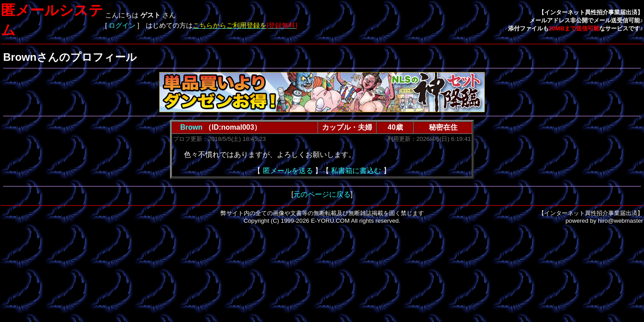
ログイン (122, 25)
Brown (191, 127)
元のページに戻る (322, 194)
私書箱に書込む (356, 171)
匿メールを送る (288, 171)
